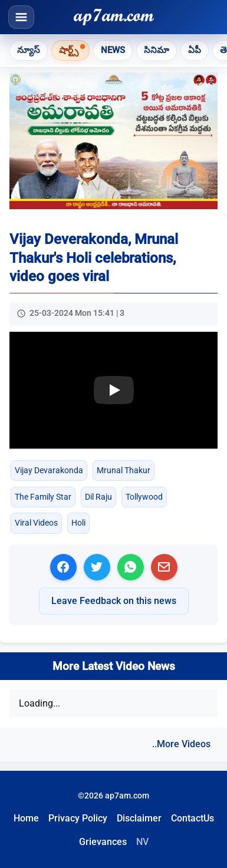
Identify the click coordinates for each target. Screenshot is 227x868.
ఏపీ (195, 50)
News (113, 50)
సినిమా (157, 50)
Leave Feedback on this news (114, 601)
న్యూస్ (29, 50)
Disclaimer (139, 818)
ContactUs (193, 818)
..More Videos (181, 744)
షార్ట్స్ (69, 50)
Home (26, 818)
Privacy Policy (78, 818)
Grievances (103, 842)
